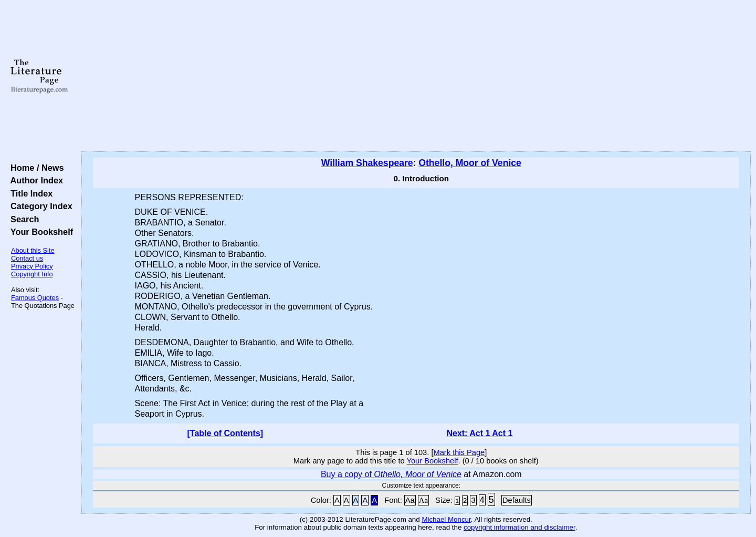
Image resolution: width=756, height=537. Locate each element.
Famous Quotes (35, 298)
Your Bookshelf (39, 232)
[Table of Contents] (225, 433)
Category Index (39, 206)
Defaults (517, 500)
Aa (410, 500)
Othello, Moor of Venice (470, 163)
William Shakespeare (367, 163)
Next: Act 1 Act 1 (479, 433)
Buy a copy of (391, 474)
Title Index (29, 193)
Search (22, 219)
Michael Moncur (446, 519)
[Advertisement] (416, 76)
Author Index (34, 180)
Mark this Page (459, 452)
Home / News (35, 168)
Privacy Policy (32, 266)
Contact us (27, 258)
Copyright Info (32, 274)
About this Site (33, 250)
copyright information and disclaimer (519, 527)
